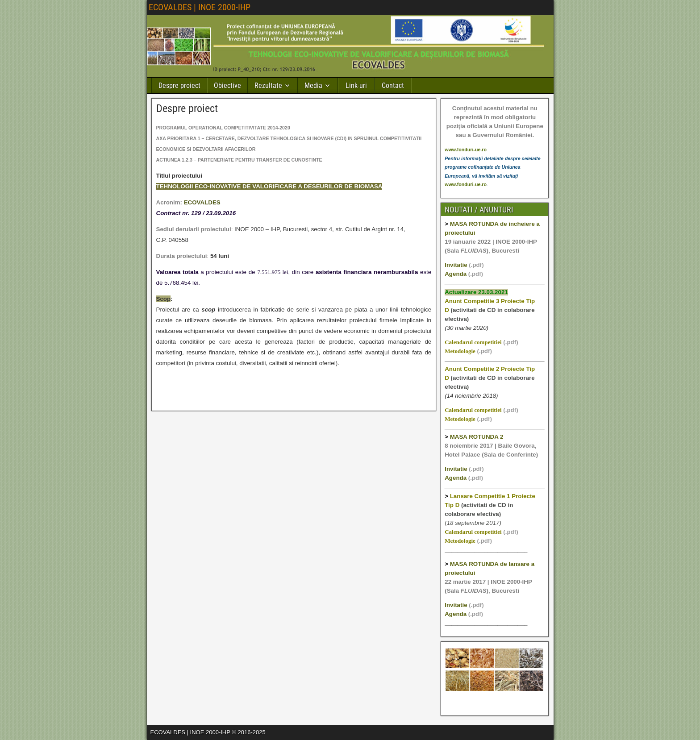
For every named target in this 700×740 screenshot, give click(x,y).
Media (313, 85)
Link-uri (356, 85)
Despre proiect (179, 85)
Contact (393, 85)
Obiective (227, 85)
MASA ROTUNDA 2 (477, 437)
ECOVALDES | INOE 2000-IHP (200, 7)
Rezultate (268, 85)
